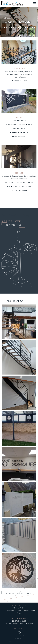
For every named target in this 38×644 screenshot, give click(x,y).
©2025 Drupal (19, 639)
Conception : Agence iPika (19, 641)
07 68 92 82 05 (20, 621)
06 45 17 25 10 (20, 608)
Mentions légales (19, 636)
